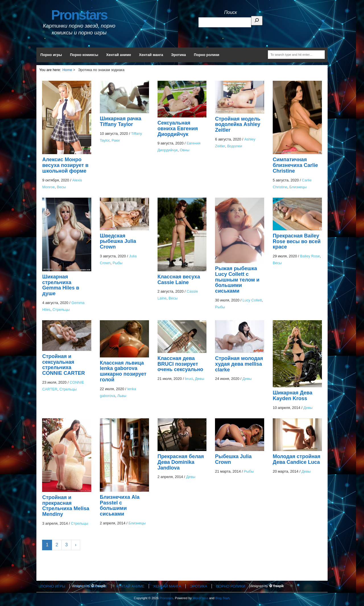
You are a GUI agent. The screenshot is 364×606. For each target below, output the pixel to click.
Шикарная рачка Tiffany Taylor (121, 121)
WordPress (200, 598)
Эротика (179, 55)
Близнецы (298, 187)
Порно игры (51, 55)
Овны (185, 150)
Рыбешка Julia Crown (233, 459)
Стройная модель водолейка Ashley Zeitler (238, 125)
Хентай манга (151, 55)
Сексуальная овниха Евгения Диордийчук (178, 129)
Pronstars (79, 15)
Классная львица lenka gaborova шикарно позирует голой (123, 371)
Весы (61, 187)
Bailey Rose (310, 256)
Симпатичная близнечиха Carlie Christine (295, 165)
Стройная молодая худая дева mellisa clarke (239, 364)
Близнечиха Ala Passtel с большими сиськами (120, 505)
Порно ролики (207, 55)
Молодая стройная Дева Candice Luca (297, 459)
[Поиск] (257, 21)
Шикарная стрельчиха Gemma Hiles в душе (61, 285)
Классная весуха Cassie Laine (179, 280)
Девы (200, 379)
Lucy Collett (252, 300)
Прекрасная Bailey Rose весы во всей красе (297, 241)
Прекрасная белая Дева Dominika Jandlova (181, 462)
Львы (122, 396)
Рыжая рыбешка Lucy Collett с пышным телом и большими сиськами (237, 280)
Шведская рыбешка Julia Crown (118, 241)
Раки (115, 140)
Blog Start (222, 598)
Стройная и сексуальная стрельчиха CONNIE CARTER (63, 365)
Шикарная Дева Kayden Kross (292, 396)
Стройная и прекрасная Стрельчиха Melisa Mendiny (66, 506)
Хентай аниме (119, 55)
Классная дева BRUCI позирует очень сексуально (180, 364)
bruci (189, 379)
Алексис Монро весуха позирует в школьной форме (65, 165)
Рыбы (118, 263)
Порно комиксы (84, 55)
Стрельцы (61, 310)
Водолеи (235, 146)
